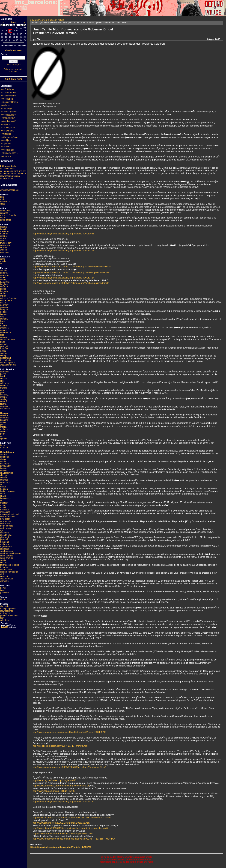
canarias (4, 213)
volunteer (5, 620)
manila (3, 261)
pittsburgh (5, 537)
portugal (4, 346)
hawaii (3, 487)
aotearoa (4, 418)
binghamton (6, 466)
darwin (3, 422)
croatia (3, 294)
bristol (3, 289)
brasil (3, 376)
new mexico (6, 521)
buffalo (3, 471)
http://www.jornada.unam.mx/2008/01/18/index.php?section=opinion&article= (72, 267)
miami (3, 507)
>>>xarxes (6, 156)
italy (2, 317)
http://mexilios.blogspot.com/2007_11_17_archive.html (60, 746)
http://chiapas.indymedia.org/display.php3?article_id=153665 (63, 234)
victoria (4, 248)
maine (3, 505)
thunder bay (6, 243)
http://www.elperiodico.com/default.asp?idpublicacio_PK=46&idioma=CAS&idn (72, 817)
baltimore (5, 464)
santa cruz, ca (7, 558)
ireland (3, 312)
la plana (4, 319)
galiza (3, 303)
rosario (3, 397)
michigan (4, 510)
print (2, 197)
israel (3, 590)
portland (4, 540)
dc (1, 484)
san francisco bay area (11, 553)
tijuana (3, 404)
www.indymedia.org (9, 190)
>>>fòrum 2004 (8, 118)
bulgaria (4, 291)
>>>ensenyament (9, 112)
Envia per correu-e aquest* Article (47, 20)
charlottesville (7, 473)
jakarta (3, 425)
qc (1, 264)
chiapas (4, 379)
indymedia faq (7, 611)
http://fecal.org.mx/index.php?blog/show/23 (54, 780)
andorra (4, 273)
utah (2, 574)
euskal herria (6, 300)
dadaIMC (4, 627)
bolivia (3, 374)
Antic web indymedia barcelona (13, 70)
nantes (3, 330)
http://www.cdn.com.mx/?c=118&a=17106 (54, 791)
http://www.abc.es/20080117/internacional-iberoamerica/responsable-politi (70, 828)
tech (2, 618)
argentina (5, 372)
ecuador (4, 386)
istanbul (4, 314)
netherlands (6, 333)
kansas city (5, 498)
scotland (4, 353)
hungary (4, 310)
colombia (4, 383)
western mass (7, 579)
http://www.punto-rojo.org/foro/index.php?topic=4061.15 (61, 786)
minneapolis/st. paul (10, 514)
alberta (3, 227)
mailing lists (6, 613)
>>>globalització (8, 121)
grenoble (4, 307)
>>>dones (5, 105)
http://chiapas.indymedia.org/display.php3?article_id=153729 (63, 802)
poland (3, 344)
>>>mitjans (6, 140)
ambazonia (5, 211)
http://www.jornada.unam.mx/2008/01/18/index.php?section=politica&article (71, 272)
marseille (4, 328)
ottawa (3, 238)
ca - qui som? (7, 179)
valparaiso (5, 409)
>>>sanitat (6, 147)
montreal (4, 234)
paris (2, 342)
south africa (6, 220)
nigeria (3, 218)
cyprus (3, 296)
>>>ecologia (7, 108)
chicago (4, 475)
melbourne (5, 429)
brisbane (4, 420)
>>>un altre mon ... (10, 153)
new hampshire (7, 517)
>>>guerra (6, 124)
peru (2, 390)
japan (3, 259)
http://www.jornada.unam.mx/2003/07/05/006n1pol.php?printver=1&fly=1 (69, 767)
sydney (4, 438)
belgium (4, 284)
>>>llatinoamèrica (9, 137)
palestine (4, 593)
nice (2, 335)
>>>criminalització (9, 102)
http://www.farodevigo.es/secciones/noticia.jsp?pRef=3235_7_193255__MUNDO (74, 839)
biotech (4, 599)
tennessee (5, 567)
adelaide (4, 415)
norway (4, 337)
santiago (4, 399)
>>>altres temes (8, 93)
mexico (4, 388)
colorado (4, 480)
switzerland (5, 358)
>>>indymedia (7, 131)
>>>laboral (6, 134)
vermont (4, 576)
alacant (4, 271)
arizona (4, 455)
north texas (5, 528)
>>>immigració (8, 128)
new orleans (6, 524)
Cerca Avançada (13, 65)
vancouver (5, 245)
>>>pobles (6, 143)
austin (3, 461)
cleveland (5, 478)
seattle (3, 560)
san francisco (6, 551)
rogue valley (6, 547)
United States (7, 452)
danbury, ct (5, 482)
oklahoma (5, 533)
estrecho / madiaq (9, 215)
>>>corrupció (7, 99)
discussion (5, 606)
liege (2, 321)
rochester (5, 544)
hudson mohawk (8, 491)
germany (4, 305)
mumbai (4, 448)
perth (3, 434)
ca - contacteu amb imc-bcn (13, 171)
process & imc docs (9, 616)
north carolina (7, 526)
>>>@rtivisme (7, 89)
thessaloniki (6, 360)
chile (2, 381)
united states (6, 570)
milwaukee (5, 512)
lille (2, 323)
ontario (3, 236)
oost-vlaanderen (8, 340)
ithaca (3, 496)
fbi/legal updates (8, 609)
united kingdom (7, 363)
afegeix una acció (13, 50)
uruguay (4, 406)
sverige (4, 356)
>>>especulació (8, 115)
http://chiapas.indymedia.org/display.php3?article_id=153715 (63, 251)
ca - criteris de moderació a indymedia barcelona (13, 175)
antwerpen (5, 275)
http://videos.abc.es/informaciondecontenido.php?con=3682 (63, 833)
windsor (4, 250)
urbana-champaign (9, 572)
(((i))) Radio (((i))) (14, 79)
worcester (5, 581)
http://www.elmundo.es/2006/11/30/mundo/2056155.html (61, 823)
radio (3, 199)
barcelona (5, 282)
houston (4, 489)
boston (3, 468)
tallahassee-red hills (10, 565)
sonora (3, 402)
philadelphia (6, 535)
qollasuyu (5, 395)
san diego (5, 549)
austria (3, 280)
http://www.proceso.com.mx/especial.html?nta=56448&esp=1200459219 (69, 732)
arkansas (5, 457)
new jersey (5, 519)
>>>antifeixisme (8, 96)
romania (4, 349)
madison (4, 503)
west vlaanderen (8, 365)
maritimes (5, 231)
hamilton (4, 229)
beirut (3, 588)
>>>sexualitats (8, 150)
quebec (4, 241)
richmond (5, 542)
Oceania (4, 413)
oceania (4, 432)
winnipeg (4, 252)
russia (3, 351)
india (2, 445)
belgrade (4, 287)
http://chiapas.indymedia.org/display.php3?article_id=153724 (63, 278)
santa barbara (7, 556)
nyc (2, 530)
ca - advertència (8, 169)
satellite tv (5, 202)
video (3, 204)
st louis (3, 563)
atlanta (3, 459)
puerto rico (5, 392)
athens (3, 277)
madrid (3, 326)
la (1, 501)
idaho (3, 494)
